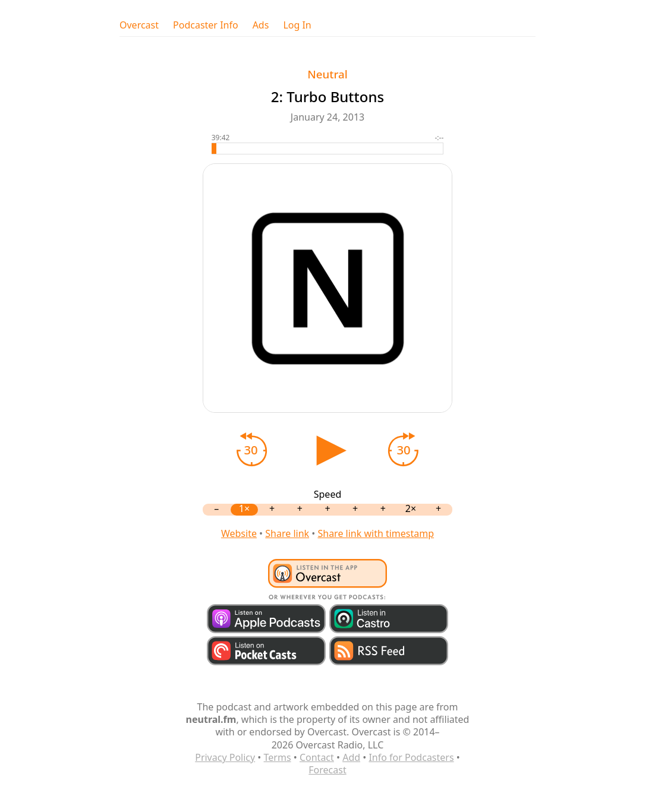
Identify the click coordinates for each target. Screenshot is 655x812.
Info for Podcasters (411, 757)
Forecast (327, 770)
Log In (297, 25)
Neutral (327, 74)
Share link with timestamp (376, 533)
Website (239, 533)
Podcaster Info (206, 25)
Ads (261, 25)
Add (351, 757)
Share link (287, 533)
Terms (278, 757)
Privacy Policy (225, 757)
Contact (317, 757)
